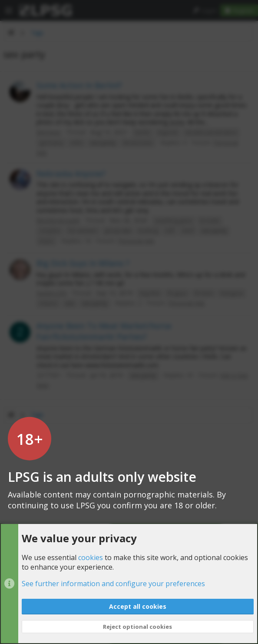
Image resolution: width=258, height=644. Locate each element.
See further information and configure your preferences (113, 584)
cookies (91, 557)
